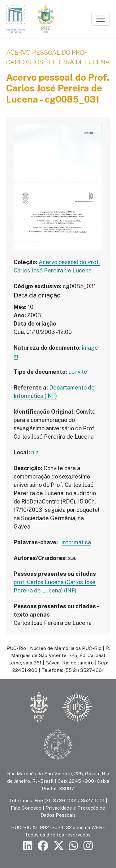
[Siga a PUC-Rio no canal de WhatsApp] (74, 846)
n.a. (36, 452)
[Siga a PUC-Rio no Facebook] (43, 846)
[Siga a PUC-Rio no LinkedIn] (28, 846)
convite (78, 372)
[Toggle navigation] (101, 19)
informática (76, 542)
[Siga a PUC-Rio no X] (59, 846)
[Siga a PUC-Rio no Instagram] (88, 846)
